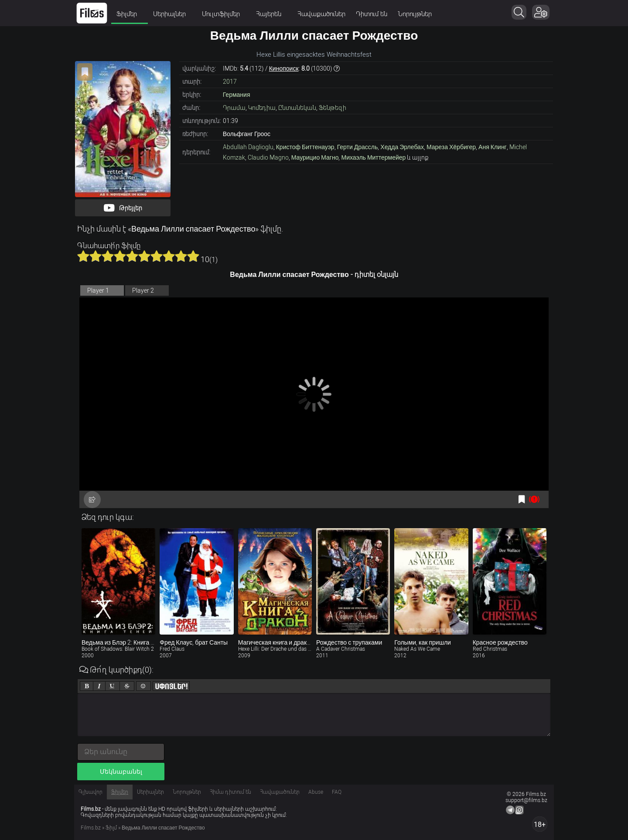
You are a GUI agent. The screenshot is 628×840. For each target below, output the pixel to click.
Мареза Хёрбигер (451, 147)
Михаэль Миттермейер (373, 157)
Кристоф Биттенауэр (305, 147)
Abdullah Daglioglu (248, 147)
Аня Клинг (493, 147)
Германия (237, 95)
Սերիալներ (172, 14)
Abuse (316, 792)
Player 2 (143, 290)
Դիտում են (372, 14)
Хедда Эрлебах (402, 147)
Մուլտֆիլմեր (224, 14)
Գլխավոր (90, 792)
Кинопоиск (284, 68)
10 (193, 256)
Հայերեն (271, 14)
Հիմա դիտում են (230, 792)
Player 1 (98, 290)
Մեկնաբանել (121, 772)
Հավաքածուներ (321, 14)
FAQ (337, 792)
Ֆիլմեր (130, 14)
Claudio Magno (268, 157)
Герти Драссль (358, 147)
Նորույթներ (415, 14)
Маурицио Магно (315, 157)
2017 (230, 82)
